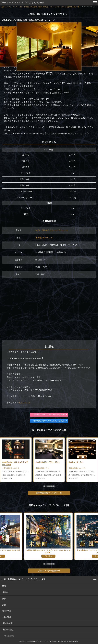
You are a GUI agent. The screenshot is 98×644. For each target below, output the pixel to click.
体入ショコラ (24, 403)
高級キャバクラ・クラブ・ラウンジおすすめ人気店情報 (23, 3)
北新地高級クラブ (42, 468)
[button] (47, 72)
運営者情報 (9, 636)
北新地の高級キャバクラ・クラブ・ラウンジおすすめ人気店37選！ (59, 7)
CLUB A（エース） (76, 462)
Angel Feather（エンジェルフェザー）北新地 (15, 463)
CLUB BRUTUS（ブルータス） (47, 462)
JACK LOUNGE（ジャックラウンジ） (52, 230)
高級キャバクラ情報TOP (49, 571)
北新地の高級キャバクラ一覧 (49, 493)
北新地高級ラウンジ (44, 238)
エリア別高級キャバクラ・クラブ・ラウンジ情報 (24, 579)
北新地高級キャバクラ (11, 468)
